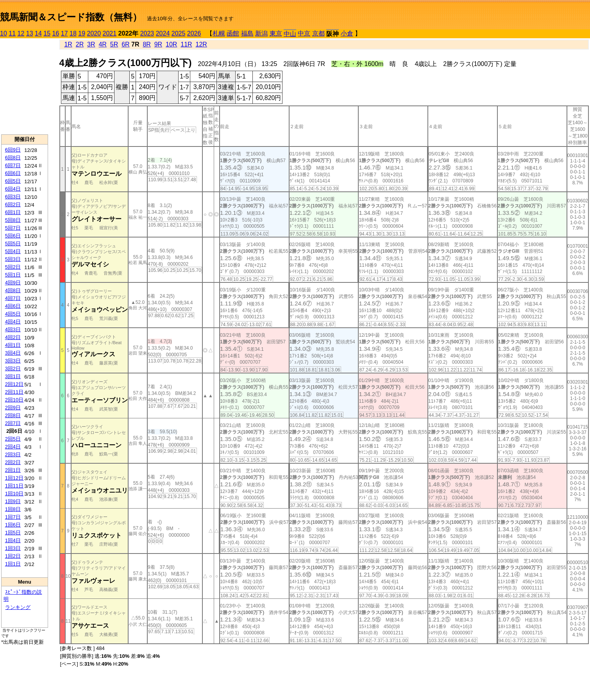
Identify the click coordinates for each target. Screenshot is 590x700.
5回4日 (13, 251)
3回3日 (13, 361)
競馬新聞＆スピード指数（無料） (71, 17)
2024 (163, 33)
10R (171, 44)
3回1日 (13, 376)
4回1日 (13, 345)
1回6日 (13, 525)
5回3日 (13, 259)
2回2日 (13, 462)
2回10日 (14, 400)
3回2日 (13, 369)
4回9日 (13, 283)
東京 (276, 33)
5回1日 (13, 275)
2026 (194, 33)
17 (64, 33)
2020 (94, 33)
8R (147, 44)
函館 (233, 33)
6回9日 (13, 150)
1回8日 (13, 509)
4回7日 (13, 298)
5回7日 (13, 228)
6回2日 (13, 204)
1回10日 (14, 494)
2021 (110, 33)
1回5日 (13, 533)
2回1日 (13, 470)
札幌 (219, 33)
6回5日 (13, 181)
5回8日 (13, 220)
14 (38, 33)
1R (68, 44)
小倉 (347, 33)
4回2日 (13, 337)
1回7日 (13, 517)
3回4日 (13, 353)
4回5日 (13, 314)
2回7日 (13, 423)
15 (47, 33)
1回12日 (14, 478)
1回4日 (13, 540)
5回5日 (13, 244)
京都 (318, 33)
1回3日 (13, 548)
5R (114, 44)
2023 (147, 33)
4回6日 (13, 306)
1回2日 (13, 556)
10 (4, 33)
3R (91, 44)
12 (21, 33)
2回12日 (14, 384)
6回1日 (13, 212)
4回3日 (13, 329)
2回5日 (13, 439)
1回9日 (13, 501)
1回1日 (13, 564)
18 (73, 33)
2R (80, 44)
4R (102, 44)
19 (82, 33)
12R (201, 44)
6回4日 (13, 189)
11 (12, 33)
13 (30, 33)
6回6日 (13, 173)
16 (56, 33)
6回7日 (13, 165)
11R (186, 44)
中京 (304, 33)
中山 (290, 34)
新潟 (261, 33)
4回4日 (13, 322)
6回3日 (13, 197)
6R (125, 44)
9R (158, 44)
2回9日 (13, 408)
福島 (247, 33)
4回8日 (13, 290)
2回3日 (13, 454)
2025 (179, 33)
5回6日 (13, 236)
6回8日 (13, 158)
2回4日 (13, 447)
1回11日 (14, 486)
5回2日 (13, 267)
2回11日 (14, 392)
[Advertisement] (25, 86)
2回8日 (13, 415)
